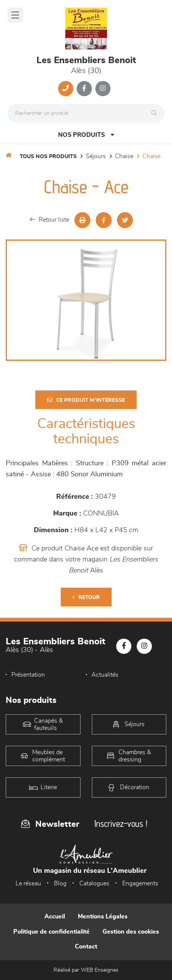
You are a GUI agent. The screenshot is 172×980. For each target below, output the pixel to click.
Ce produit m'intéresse (86, 400)
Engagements (140, 883)
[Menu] (15, 15)
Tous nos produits (48, 157)
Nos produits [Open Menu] (86, 135)
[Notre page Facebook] (84, 89)
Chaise (124, 156)
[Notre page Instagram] (103, 89)
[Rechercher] (156, 113)
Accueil (55, 917)
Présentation (28, 675)
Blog (60, 883)
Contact (86, 947)
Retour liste (49, 220)
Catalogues (94, 883)
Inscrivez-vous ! (121, 824)
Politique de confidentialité (51, 932)
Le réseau (28, 883)
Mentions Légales (103, 917)
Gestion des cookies (131, 932)
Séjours (96, 156)
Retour (86, 597)
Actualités (105, 675)
